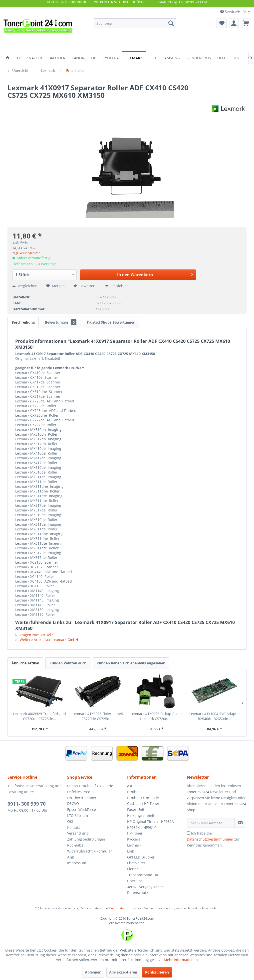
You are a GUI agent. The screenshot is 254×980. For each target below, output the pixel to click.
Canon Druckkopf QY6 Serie (90, 786)
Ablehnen (93, 972)
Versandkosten (121, 908)
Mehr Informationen (181, 960)
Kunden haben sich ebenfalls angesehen (131, 663)
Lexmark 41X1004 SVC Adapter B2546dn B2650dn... (215, 716)
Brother (133, 792)
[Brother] (57, 58)
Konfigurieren (157, 972)
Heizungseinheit (141, 815)
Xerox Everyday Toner (145, 887)
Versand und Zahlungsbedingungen (86, 836)
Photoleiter (136, 863)
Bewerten (85, 286)
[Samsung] (171, 58)
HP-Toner (135, 833)
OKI (70, 821)
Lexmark (134, 845)
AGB (71, 857)
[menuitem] (135, 23)
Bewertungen (61, 322)
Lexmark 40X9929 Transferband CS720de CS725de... (39, 716)
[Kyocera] (111, 58)
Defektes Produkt (81, 792)
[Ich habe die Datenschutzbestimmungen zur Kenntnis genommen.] (188, 833)
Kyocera (134, 839)
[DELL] (222, 58)
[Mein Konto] (234, 23)
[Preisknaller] (29, 58)
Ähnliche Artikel (25, 663)
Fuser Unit (136, 809)
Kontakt (74, 827)
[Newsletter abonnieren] (240, 823)
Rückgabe (75, 845)
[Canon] (78, 58)
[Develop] (241, 58)
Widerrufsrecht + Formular (90, 851)
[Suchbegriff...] (135, 23)
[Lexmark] (134, 58)
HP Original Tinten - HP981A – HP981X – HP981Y (152, 824)
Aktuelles (135, 786)
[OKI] (153, 58)
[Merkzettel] (222, 23)
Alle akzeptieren (123, 972)
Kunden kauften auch (68, 663)
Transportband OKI (143, 875)
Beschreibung (23, 322)
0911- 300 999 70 (27, 804)
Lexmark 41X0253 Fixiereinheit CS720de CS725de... (98, 716)
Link (130, 851)
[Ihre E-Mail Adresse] (211, 823)
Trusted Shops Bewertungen (111, 322)
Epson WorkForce (82, 809)
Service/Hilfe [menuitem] (234, 12)
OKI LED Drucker (141, 857)
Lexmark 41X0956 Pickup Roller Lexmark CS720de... (156, 716)
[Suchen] (171, 23)
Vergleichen (25, 286)
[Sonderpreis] (199, 58)
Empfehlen (117, 286)
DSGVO (73, 803)
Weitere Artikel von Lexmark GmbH (47, 640)
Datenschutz (138, 893)
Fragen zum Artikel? (34, 635)
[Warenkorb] (246, 23)
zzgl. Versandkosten (26, 253)
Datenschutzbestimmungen (210, 839)
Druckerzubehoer (82, 798)
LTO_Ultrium (78, 815)
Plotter (133, 869)
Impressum (77, 863)
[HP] (94, 58)
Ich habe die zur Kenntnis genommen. (213, 839)
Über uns (135, 881)
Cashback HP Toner (143, 803)
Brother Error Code (143, 798)
